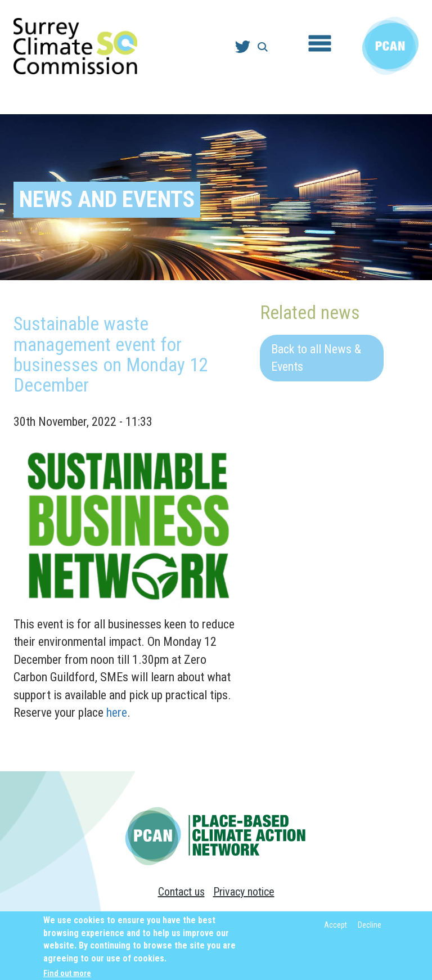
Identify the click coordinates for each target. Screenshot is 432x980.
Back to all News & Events (316, 358)
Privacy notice (244, 892)
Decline (370, 929)
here (117, 712)
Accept (336, 929)
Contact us (181, 892)
